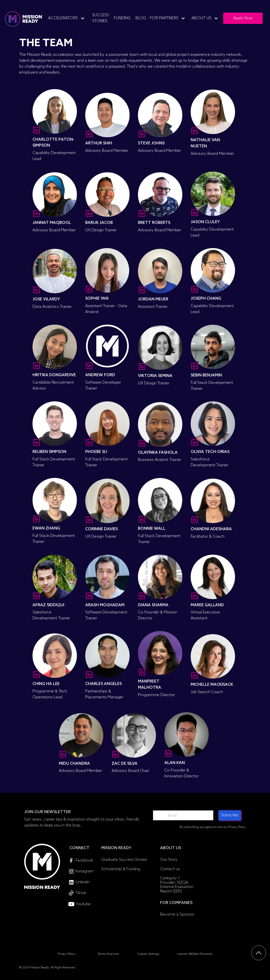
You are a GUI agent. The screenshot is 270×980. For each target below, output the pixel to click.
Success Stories (101, 18)
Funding (122, 18)
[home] (23, 19)
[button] (68, 18)
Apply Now (243, 18)
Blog (141, 18)
